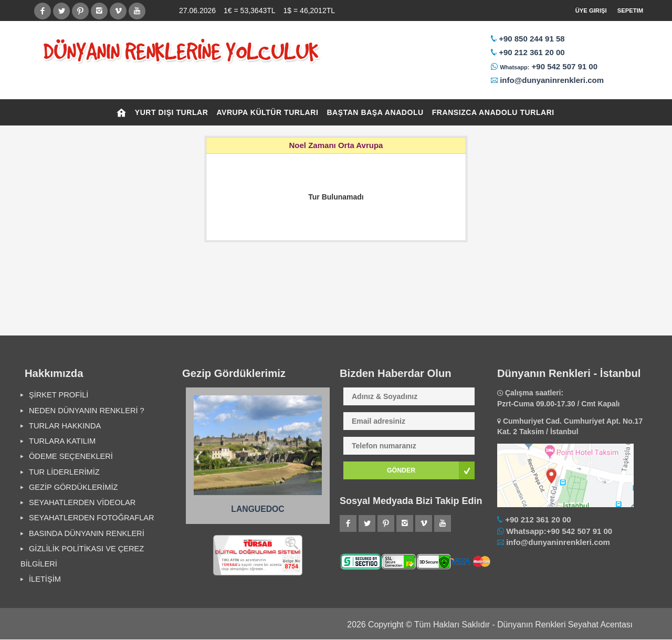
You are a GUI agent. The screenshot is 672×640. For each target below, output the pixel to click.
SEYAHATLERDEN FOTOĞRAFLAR (92, 518)
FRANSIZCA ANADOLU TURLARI (493, 112)
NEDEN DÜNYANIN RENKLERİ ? (87, 411)
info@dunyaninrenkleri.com (552, 80)
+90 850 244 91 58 (532, 39)
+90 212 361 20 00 (532, 52)
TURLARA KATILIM (62, 441)
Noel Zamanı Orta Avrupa (336, 145)
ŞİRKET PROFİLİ (59, 395)
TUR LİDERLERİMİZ (64, 472)
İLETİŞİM (45, 579)
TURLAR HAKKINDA (65, 426)
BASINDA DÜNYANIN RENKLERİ (87, 533)
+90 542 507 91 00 (563, 66)
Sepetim (630, 11)
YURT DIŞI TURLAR (172, 112)
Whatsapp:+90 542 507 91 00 (559, 531)
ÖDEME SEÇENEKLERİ (71, 456)
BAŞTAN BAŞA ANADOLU (375, 112)
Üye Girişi (591, 11)
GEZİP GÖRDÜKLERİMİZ (73, 487)
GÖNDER (401, 470)
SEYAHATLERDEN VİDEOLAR (82, 502)
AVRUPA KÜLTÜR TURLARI (267, 112)
